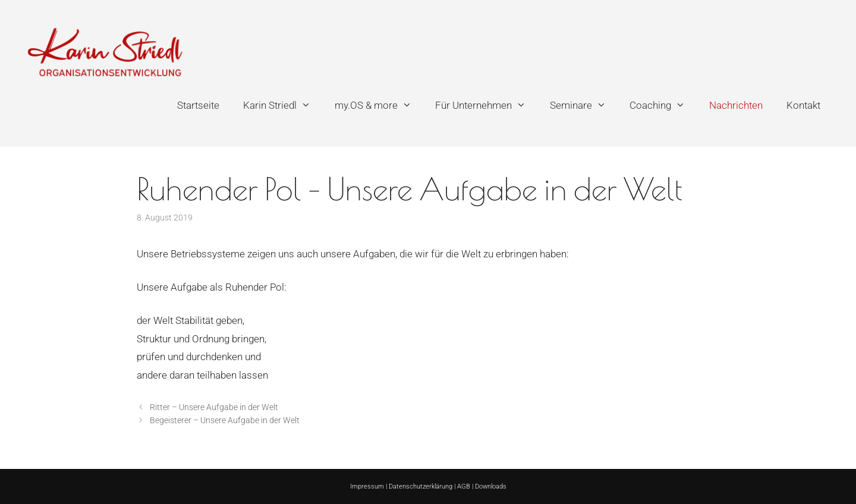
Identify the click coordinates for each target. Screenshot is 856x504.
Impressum (367, 486)
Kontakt (803, 105)
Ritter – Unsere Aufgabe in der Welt (214, 407)
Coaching (663, 105)
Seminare (584, 105)
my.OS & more (379, 105)
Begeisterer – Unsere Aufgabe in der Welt (225, 420)
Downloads (491, 486)
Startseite (198, 105)
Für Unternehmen (487, 105)
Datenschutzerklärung (421, 486)
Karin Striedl (283, 105)
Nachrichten (736, 105)
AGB (464, 486)
